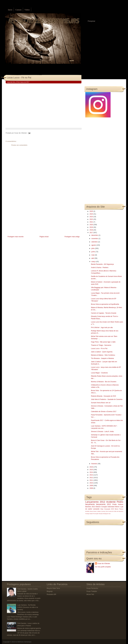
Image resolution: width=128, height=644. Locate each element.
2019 (92, 227)
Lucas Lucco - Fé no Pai (19, 78)
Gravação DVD (109, 509)
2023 (92, 217)
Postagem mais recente (16, 237)
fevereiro (95, 464)
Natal (91, 514)
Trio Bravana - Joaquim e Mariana (102, 358)
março (94, 262)
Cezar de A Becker (104, 564)
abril (93, 258)
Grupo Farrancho (92, 588)
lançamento (90, 504)
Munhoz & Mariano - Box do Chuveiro (104, 382)
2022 (92, 219)
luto (110, 514)
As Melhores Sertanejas (23, 642)
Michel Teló (90, 594)
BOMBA (88, 511)
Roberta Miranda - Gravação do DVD (103, 396)
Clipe (102, 509)
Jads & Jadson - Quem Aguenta (102, 352)
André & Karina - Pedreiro (100, 268)
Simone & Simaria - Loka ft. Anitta (102, 432)
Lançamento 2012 (95, 502)
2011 (92, 480)
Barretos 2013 (90, 507)
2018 (92, 230)
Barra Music (93, 511)
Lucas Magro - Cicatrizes (99, 373)
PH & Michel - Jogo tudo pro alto (102, 328)
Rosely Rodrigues (104, 514)
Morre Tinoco (119, 509)
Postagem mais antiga (72, 237)
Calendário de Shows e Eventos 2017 (104, 412)
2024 (92, 214)
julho (93, 248)
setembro (95, 242)
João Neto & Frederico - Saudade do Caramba (107, 399)
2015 (92, 470)
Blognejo (50, 591)
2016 (92, 467)
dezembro (95, 235)
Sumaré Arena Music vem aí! (101, 403)
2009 (92, 486)
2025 (92, 211)
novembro (95, 239)
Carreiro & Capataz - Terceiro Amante (104, 313)
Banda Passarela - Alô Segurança (102, 264)
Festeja (87, 514)
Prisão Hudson (118, 504)
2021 (92, 222)
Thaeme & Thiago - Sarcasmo (101, 345)
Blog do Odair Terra (53, 588)
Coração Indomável (108, 507)
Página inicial (44, 237)
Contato (18, 10)
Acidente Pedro (115, 502)
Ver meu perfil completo (103, 567)
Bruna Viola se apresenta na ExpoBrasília (105, 304)
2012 (92, 478)
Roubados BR (51, 594)
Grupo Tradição (92, 591)
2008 (92, 488)
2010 (92, 483)
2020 (92, 225)
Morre (117, 507)
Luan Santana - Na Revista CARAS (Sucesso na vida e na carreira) (28, 607)
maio (93, 255)
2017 (92, 233)
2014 (92, 472)
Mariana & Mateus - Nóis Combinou (103, 355)
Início (10, 10)
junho (93, 252)
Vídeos (27, 10)
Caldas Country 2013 (103, 511)
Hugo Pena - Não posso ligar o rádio (103, 342)
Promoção (96, 514)
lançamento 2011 (104, 504)
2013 (92, 475)
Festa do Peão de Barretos (116, 511)
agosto (94, 245)
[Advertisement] (25, 217)
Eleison (98, 507)
